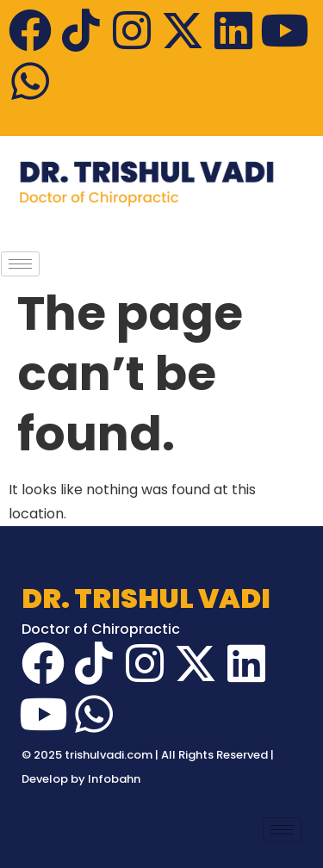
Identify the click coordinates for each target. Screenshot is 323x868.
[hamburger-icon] (20, 264)
